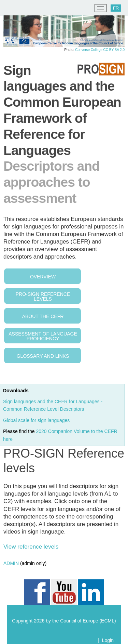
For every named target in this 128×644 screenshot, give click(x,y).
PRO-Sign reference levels (43, 297)
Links (62, 356)
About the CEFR (43, 316)
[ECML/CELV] (14, 8)
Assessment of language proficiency (43, 336)
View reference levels (31, 547)
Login (108, 640)
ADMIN (11, 563)
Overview (43, 277)
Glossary (30, 356)
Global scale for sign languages (37, 420)
